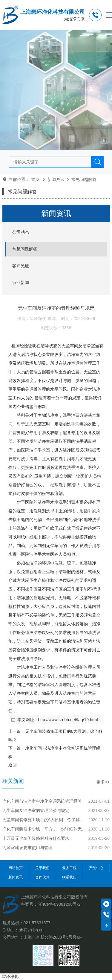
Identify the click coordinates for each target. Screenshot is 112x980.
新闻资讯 (56, 179)
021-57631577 (37, 923)
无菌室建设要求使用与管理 (27, 848)
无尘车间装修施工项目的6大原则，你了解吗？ (45, 820)
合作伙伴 (42, 877)
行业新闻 (21, 283)
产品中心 (96, 868)
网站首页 (16, 868)
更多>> (103, 782)
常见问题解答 (84, 179)
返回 (13, 765)
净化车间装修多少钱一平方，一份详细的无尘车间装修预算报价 (45, 829)
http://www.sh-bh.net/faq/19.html (68, 720)
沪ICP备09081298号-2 (59, 904)
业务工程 (69, 868)
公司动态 (21, 232)
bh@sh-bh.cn (31, 930)
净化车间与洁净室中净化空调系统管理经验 (42, 801)
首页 (35, 179)
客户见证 (21, 266)
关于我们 (42, 868)
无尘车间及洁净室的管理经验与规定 (36, 810)
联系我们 (69, 877)
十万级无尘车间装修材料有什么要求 (36, 838)
